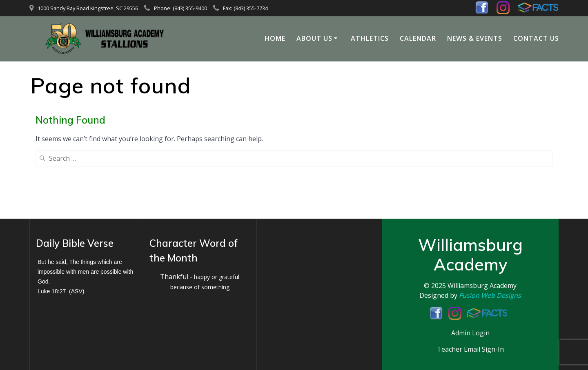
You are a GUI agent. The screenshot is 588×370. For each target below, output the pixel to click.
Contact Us (536, 38)
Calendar (418, 38)
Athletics (370, 38)
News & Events (475, 38)
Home (275, 38)
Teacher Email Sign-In (470, 349)
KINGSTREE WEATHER (313, 266)
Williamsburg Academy (482, 286)
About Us (314, 38)
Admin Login (470, 333)
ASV (77, 292)
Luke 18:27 (52, 292)
